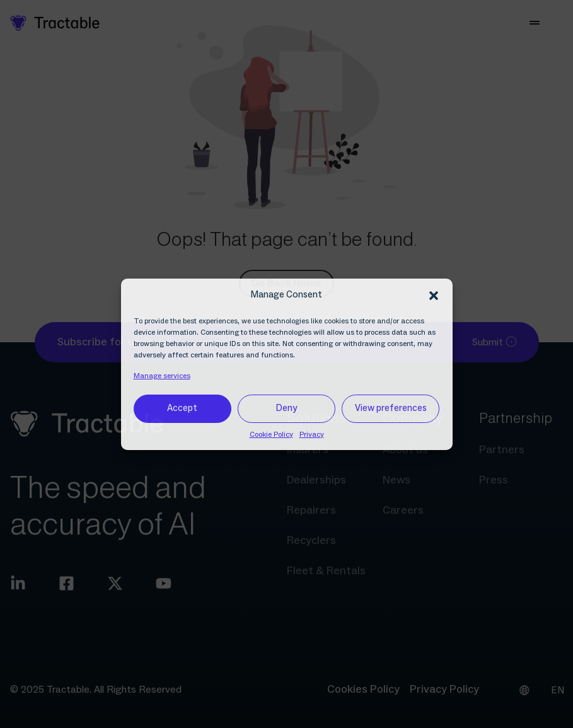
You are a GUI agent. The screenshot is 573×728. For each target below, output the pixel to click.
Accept (182, 408)
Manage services (162, 376)
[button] (434, 296)
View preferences (391, 408)
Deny (286, 408)
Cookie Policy (271, 435)
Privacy (312, 435)
